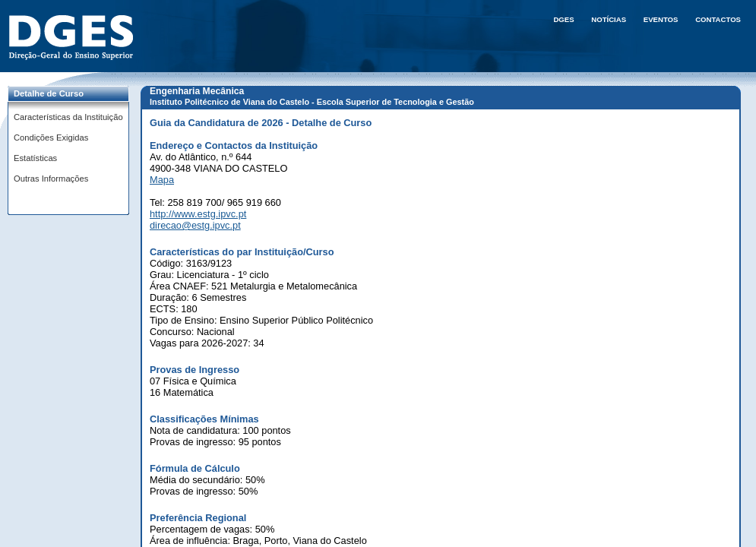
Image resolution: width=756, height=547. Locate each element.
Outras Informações (51, 179)
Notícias (609, 19)
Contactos (718, 19)
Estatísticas (35, 158)
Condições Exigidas (51, 138)
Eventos (661, 19)
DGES (563, 19)
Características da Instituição (68, 117)
